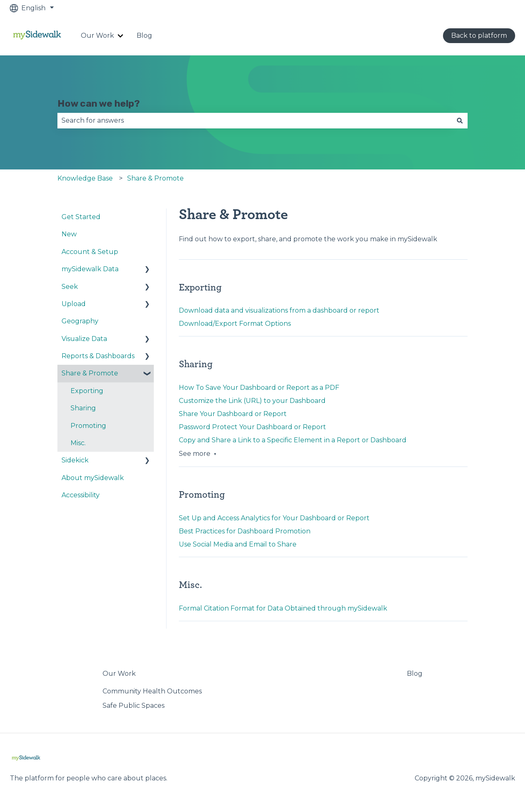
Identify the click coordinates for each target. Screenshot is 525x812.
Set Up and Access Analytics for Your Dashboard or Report (274, 518)
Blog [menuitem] (415, 674)
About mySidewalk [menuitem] (93, 478)
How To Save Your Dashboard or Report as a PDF (259, 388)
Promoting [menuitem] (88, 426)
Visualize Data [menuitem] (84, 339)
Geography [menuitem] (80, 321)
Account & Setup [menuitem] (90, 252)
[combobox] (255, 121)
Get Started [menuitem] (81, 217)
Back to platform (479, 35)
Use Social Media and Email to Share (238, 544)
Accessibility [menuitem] (81, 495)
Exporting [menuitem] (87, 391)
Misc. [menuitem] (78, 443)
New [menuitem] (69, 234)
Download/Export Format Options (235, 324)
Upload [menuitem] (74, 304)
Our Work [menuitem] (119, 674)
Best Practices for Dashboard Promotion (245, 531)
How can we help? (99, 103)
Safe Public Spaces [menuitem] (134, 706)
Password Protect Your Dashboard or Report (252, 427)
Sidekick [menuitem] (75, 460)
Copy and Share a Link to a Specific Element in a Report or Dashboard (293, 440)
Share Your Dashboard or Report (233, 414)
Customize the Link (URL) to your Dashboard (252, 401)
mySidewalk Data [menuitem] (90, 269)
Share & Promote (155, 178)
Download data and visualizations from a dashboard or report (279, 310)
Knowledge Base (85, 178)
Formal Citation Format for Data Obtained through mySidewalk (283, 608)
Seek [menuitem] (70, 287)
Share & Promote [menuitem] (90, 373)
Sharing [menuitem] (83, 408)
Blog (144, 35)
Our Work (97, 35)
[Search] (460, 121)
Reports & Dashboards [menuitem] (98, 356)
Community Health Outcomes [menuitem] (152, 691)
